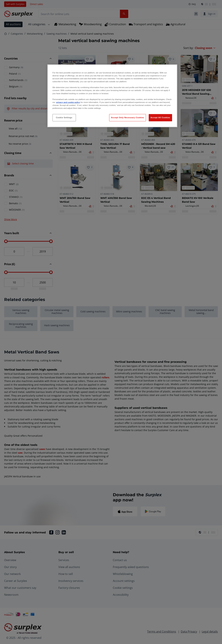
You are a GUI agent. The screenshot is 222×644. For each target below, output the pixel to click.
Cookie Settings (64, 118)
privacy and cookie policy (68, 102)
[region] (112, 96)
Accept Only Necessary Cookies (128, 118)
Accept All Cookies (160, 118)
